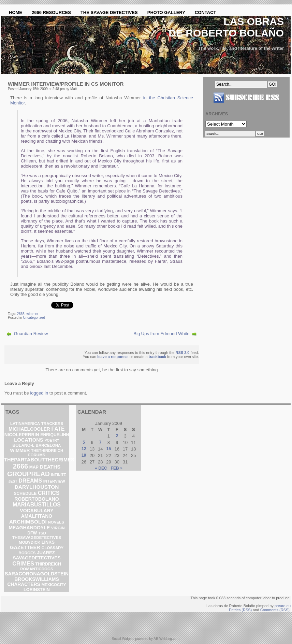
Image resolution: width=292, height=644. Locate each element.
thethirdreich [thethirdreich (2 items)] (47, 450)
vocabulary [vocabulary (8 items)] (36, 511)
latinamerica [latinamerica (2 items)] (25, 424)
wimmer (33, 314)
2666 (21, 314)
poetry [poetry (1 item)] (52, 440)
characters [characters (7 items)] (24, 584)
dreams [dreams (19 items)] (31, 481)
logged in (39, 393)
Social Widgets (123, 639)
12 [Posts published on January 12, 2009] (84, 449)
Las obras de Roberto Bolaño (226, 27)
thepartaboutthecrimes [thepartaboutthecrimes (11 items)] (39, 460)
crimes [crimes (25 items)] (23, 563)
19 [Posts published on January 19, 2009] (84, 455)
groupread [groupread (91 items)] (28, 474)
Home (16, 12)
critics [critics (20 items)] (49, 493)
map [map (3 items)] (34, 467)
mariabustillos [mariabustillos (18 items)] (37, 505)
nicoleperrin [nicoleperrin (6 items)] (22, 435)
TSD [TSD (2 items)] (42, 533)
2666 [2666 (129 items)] (21, 466)
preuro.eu (283, 606)
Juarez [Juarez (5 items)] (46, 553)
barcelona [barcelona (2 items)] (48, 445)
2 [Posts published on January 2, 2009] (117, 436)
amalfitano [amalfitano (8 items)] (37, 516)
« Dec (101, 468)
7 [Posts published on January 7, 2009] (100, 442)
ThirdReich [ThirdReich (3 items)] (48, 564)
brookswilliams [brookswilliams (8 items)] (37, 579)
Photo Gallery (166, 12)
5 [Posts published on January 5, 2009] (84, 442)
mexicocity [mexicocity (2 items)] (54, 585)
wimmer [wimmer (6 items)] (20, 450)
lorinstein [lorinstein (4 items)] (37, 590)
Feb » (117, 468)
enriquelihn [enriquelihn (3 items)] (55, 435)
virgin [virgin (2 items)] (58, 528)
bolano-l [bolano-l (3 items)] (23, 445)
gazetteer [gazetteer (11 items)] (25, 547)
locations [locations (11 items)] (28, 440)
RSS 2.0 (183, 353)
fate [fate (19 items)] (58, 429)
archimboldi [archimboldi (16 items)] (28, 522)
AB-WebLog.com (166, 639)
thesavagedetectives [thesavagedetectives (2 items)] (37, 538)
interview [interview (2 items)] (54, 481)
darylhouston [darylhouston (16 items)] (37, 487)
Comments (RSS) (275, 610)
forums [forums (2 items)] (36, 455)
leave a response (112, 357)
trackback (157, 357)
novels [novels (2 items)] (56, 522)
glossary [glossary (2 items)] (52, 548)
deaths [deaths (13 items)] (50, 467)
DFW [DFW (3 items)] (32, 533)
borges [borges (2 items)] (27, 553)
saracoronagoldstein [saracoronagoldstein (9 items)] (37, 574)
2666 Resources (51, 12)
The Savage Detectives (109, 12)
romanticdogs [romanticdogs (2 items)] (36, 569)
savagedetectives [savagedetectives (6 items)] (37, 558)
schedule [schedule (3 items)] (25, 493)
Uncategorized (34, 318)
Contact (206, 12)
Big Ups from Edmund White (161, 334)
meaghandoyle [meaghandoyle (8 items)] (29, 528)
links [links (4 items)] (48, 542)
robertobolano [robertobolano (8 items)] (36, 499)
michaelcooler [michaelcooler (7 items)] (29, 429)
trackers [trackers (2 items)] (52, 424)
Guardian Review (31, 334)
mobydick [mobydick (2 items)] (30, 542)
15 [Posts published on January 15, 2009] (109, 449)
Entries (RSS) (240, 610)
